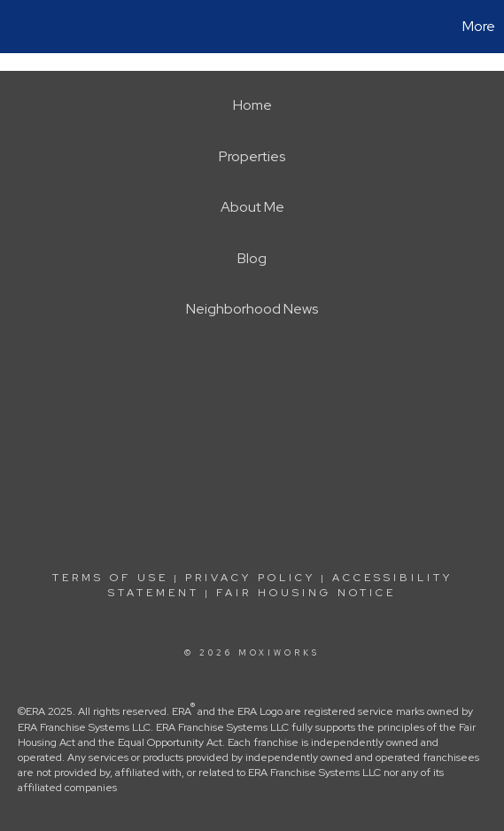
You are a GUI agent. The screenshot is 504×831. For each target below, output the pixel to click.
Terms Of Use (110, 578)
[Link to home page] (16, 27)
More (479, 26)
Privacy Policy (250, 578)
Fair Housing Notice (306, 593)
